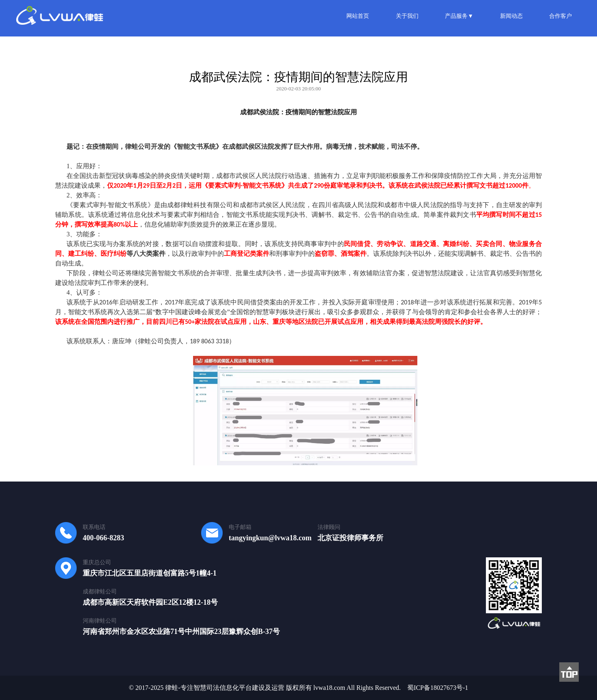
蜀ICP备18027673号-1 (438, 688)
